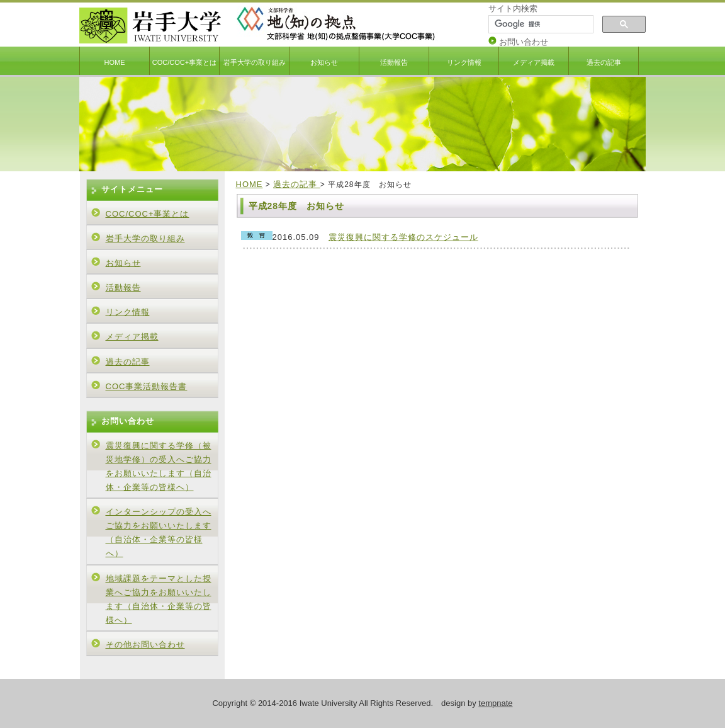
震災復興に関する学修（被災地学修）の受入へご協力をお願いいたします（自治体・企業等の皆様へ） (159, 466)
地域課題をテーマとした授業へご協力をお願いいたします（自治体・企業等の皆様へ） (159, 599)
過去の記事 (604, 62)
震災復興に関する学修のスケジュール (403, 237)
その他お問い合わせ (145, 645)
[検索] (540, 25)
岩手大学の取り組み (255, 62)
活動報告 (394, 62)
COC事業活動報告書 (147, 386)
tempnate (495, 703)
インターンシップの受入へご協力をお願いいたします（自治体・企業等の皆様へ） (159, 532)
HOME (115, 62)
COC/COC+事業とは (184, 62)
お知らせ (324, 62)
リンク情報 (464, 62)
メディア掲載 (534, 62)
